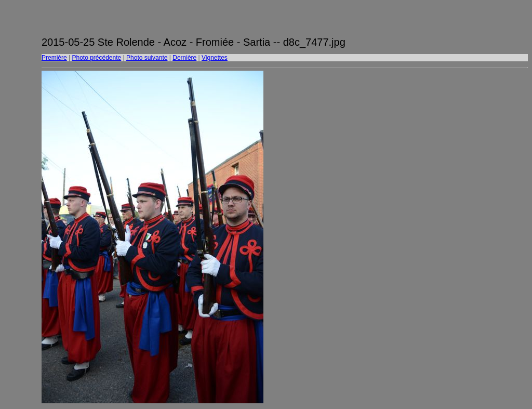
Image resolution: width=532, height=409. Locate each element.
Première (54, 58)
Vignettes (215, 58)
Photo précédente (96, 58)
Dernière (184, 58)
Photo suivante (147, 58)
